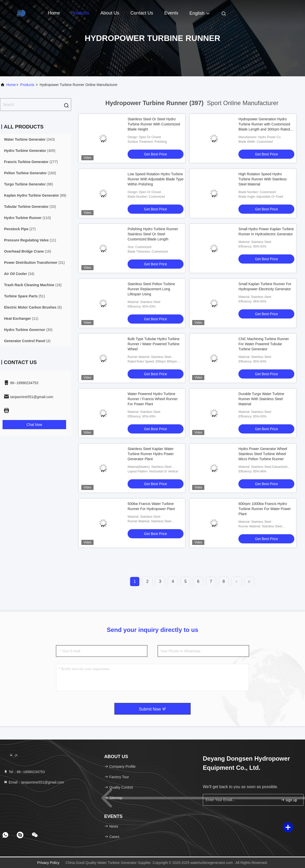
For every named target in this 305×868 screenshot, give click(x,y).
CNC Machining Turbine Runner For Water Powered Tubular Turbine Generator (264, 344)
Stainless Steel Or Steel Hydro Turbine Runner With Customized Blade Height (154, 124)
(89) (35, 195)
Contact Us (142, 13)
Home (54, 13)
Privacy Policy (48, 863)
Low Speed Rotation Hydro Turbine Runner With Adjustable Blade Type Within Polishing (156, 179)
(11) (30, 240)
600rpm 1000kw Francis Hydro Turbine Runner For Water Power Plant (265, 509)
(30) (28, 330)
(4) (27, 341)
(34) (19, 274)
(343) (29, 139)
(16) (28, 251)
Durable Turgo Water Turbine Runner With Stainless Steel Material (261, 399)
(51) (25, 296)
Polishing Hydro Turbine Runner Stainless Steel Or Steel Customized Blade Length (153, 234)
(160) (30, 173)
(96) (28, 184)
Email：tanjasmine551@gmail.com (34, 782)
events (171, 13)
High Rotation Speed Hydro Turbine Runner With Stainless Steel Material (262, 179)
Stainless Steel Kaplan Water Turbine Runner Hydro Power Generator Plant (151, 454)
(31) (34, 263)
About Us (110, 13)
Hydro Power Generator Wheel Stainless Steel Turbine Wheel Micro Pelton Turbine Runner (263, 454)
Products (80, 13)
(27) (20, 229)
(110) (27, 218)
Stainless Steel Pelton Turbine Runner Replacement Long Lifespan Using (151, 289)
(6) (33, 307)
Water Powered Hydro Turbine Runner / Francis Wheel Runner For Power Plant (153, 399)
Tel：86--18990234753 (24, 772)
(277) (31, 162)
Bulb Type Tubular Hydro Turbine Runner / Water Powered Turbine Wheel (154, 344)
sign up (289, 800)
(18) (33, 285)
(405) (30, 151)
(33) (30, 207)
